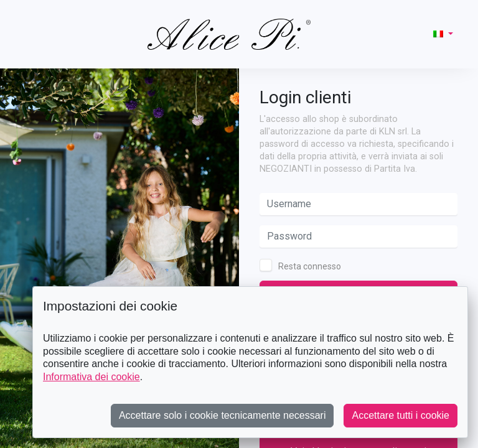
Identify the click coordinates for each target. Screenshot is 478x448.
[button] (443, 34)
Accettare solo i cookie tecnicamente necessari (223, 415)
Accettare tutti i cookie (401, 415)
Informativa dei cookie (91, 377)
